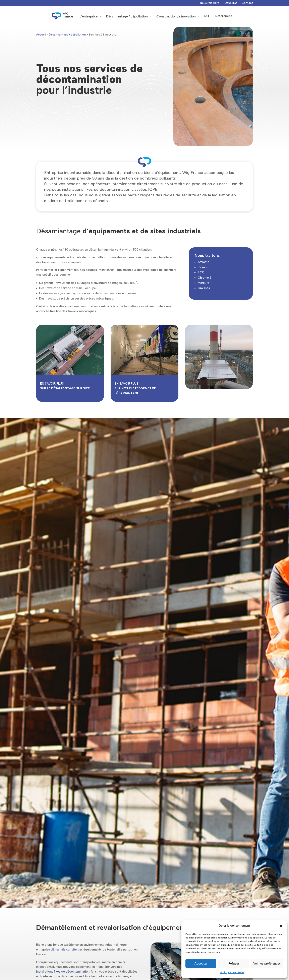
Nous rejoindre (210, 3)
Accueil (41, 35)
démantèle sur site (64, 950)
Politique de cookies (232, 972)
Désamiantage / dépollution (67, 35)
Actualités (230, 3)
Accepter (201, 964)
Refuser (234, 964)
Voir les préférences (267, 964)
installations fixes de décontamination (63, 972)
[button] (281, 926)
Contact (247, 3)
